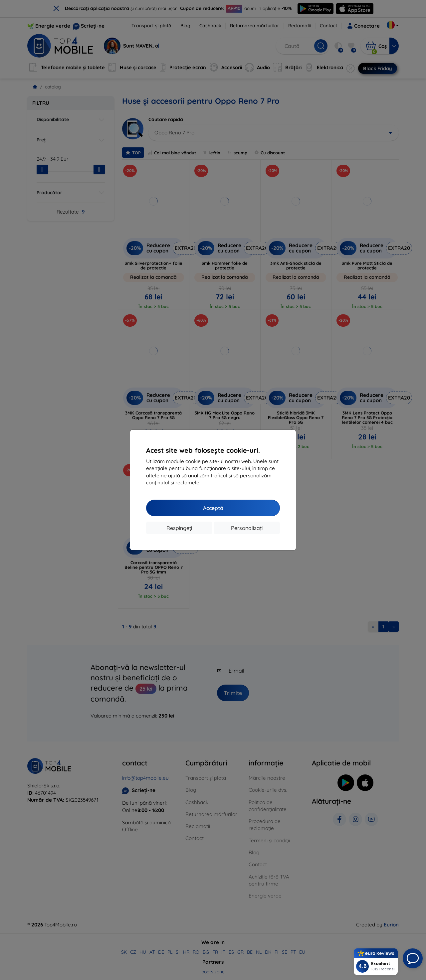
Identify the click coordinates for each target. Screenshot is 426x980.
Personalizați (247, 528)
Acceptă (213, 508)
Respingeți (179, 528)
